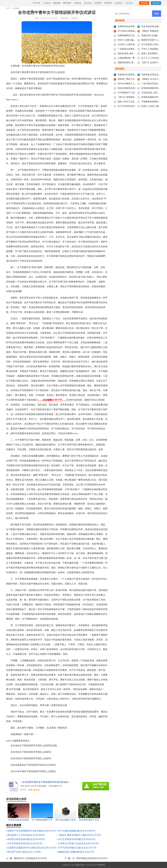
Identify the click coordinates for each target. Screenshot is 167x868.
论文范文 (119, 3)
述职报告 (57, 3)
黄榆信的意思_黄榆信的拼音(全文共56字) (137, 62)
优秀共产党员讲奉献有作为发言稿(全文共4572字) (32, 831)
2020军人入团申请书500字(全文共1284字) (137, 44)
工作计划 (36, 3)
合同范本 (98, 3)
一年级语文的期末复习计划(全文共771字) (137, 49)
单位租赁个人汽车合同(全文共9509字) (26, 835)
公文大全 (129, 3)
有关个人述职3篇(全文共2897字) (133, 40)
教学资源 (67, 3)
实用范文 (108, 3)
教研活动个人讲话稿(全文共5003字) (31, 858)
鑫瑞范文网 (80, 865)
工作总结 (47, 3)
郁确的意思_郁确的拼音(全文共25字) (76, 852)
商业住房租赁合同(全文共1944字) (133, 88)
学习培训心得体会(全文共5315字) (133, 31)
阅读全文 (65, 18)
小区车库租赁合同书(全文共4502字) (25, 843)
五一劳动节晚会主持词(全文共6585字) (90, 858)
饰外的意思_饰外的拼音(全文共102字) (135, 53)
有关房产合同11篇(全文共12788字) (24, 852)
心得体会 (77, 3)
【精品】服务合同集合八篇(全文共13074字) (80, 835)
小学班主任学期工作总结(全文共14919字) (78, 843)
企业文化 (88, 3)
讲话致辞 (16, 8)
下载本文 (75, 18)
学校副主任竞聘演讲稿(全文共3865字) (135, 75)
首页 (8, 8)
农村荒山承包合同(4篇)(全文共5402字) (26, 839)
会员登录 (144, 3)
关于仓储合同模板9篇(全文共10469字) (77, 831)
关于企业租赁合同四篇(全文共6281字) (77, 839)
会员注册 (156, 3)
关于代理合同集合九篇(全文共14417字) (77, 848)
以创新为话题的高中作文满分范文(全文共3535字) (32, 848)
